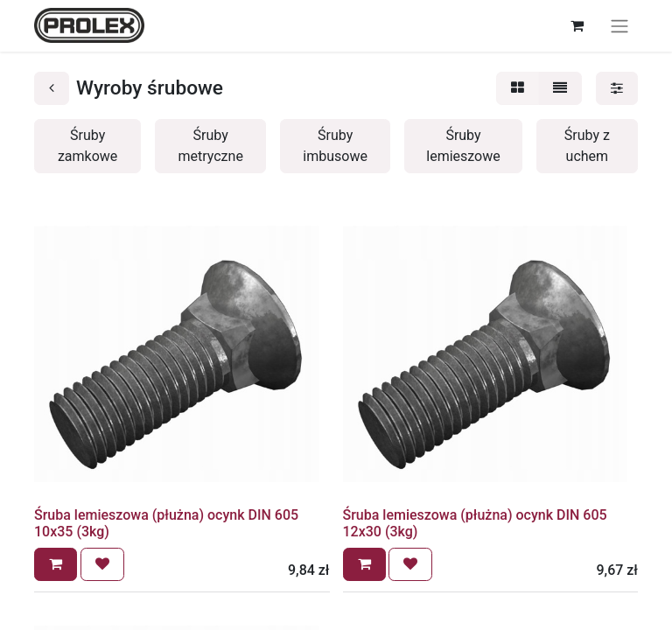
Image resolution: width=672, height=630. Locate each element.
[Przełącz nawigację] (619, 26)
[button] (56, 564)
